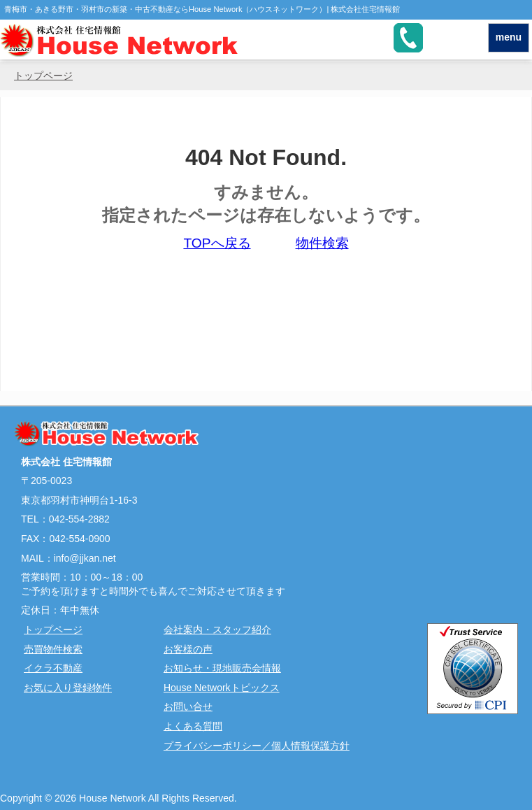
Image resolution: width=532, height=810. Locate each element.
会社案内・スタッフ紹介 (217, 630)
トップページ (43, 76)
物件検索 (322, 243)
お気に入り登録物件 (68, 688)
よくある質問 (193, 726)
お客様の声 (188, 649)
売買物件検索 (53, 649)
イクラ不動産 (53, 668)
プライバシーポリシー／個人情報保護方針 (257, 746)
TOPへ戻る (217, 243)
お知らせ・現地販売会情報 (222, 668)
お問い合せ (188, 706)
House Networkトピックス (222, 688)
